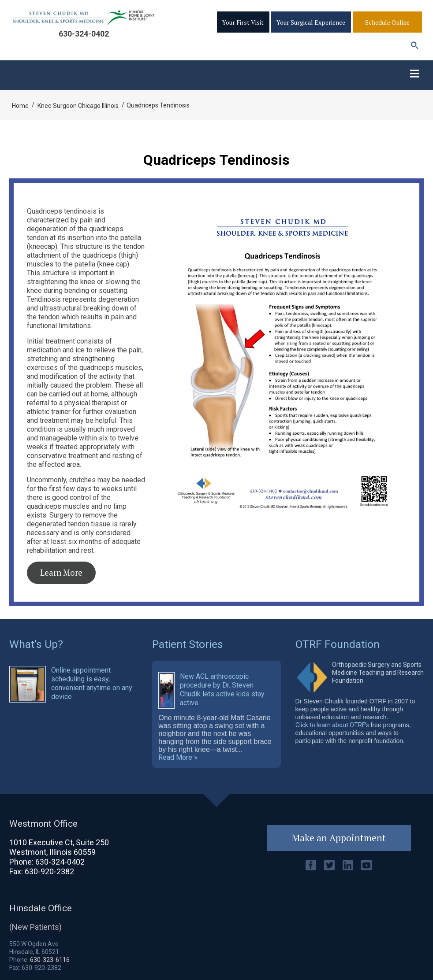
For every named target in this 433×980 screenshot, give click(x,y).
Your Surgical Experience (311, 22)
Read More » (178, 758)
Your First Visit (243, 22)
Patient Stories (188, 644)
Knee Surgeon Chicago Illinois (78, 106)
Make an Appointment (339, 838)
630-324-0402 (84, 34)
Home (20, 106)
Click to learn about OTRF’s (332, 725)
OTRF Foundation (338, 644)
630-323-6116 (50, 960)
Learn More (61, 573)
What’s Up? (36, 644)
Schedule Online (387, 22)
